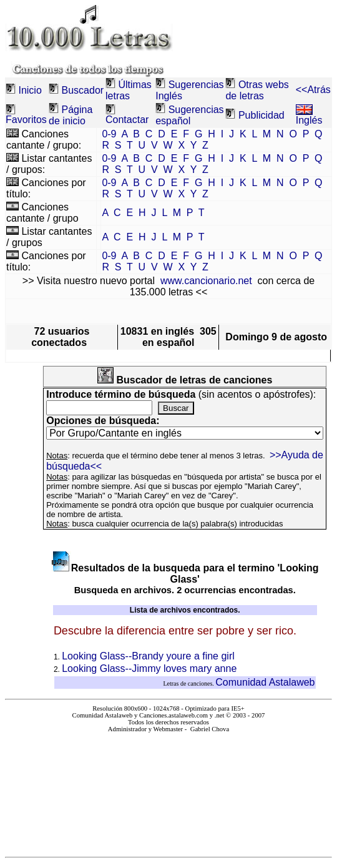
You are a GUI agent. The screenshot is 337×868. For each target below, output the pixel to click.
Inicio (30, 90)
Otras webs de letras (257, 90)
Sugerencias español (189, 115)
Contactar (127, 120)
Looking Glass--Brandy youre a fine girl (148, 656)
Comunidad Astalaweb (265, 682)
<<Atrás (313, 90)
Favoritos (26, 120)
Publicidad (261, 115)
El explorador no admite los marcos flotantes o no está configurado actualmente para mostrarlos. (168, 790)
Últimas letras (129, 90)
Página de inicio (71, 115)
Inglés (309, 116)
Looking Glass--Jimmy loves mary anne (149, 668)
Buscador (83, 90)
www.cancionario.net (206, 281)
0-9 (109, 134)
